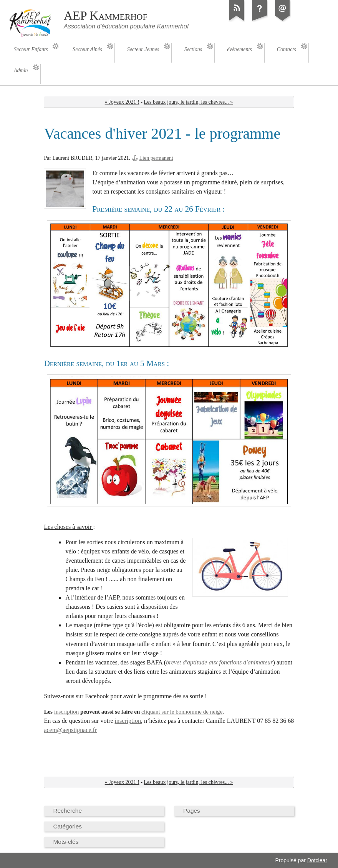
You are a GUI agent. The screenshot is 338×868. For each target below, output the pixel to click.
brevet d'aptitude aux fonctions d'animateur (219, 662)
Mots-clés (66, 842)
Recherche (67, 811)
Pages (192, 811)
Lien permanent (156, 158)
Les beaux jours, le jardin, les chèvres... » (188, 102)
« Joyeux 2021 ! (122, 102)
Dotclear (317, 860)
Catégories (67, 826)
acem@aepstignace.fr (70, 730)
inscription (66, 712)
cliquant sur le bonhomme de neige (182, 712)
